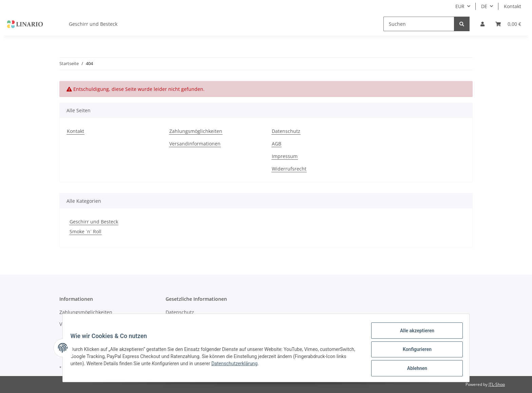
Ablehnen (414, 369)
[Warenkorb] (508, 24)
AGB (277, 144)
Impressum (285, 156)
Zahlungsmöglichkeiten (196, 131)
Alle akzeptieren (414, 334)
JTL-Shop (497, 384)
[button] (482, 24)
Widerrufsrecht (289, 169)
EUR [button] (460, 6)
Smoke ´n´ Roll (85, 231)
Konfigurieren (414, 351)
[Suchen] (419, 24)
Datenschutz (286, 131)
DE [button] (484, 6)
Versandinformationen (195, 144)
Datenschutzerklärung (292, 366)
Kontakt (512, 6)
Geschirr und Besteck (94, 222)
